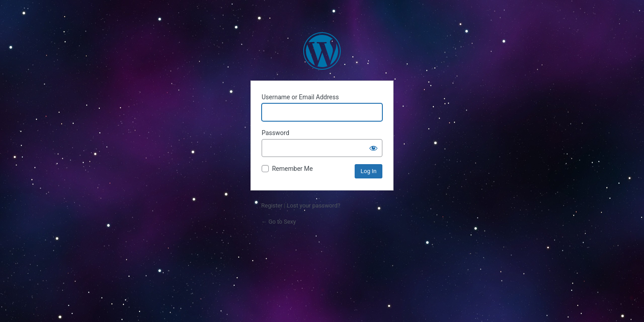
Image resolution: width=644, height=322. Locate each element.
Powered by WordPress (322, 51)
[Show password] (373, 148)
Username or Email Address (300, 97)
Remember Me (292, 169)
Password (275, 133)
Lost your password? (314, 205)
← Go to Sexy (279, 222)
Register (272, 205)
